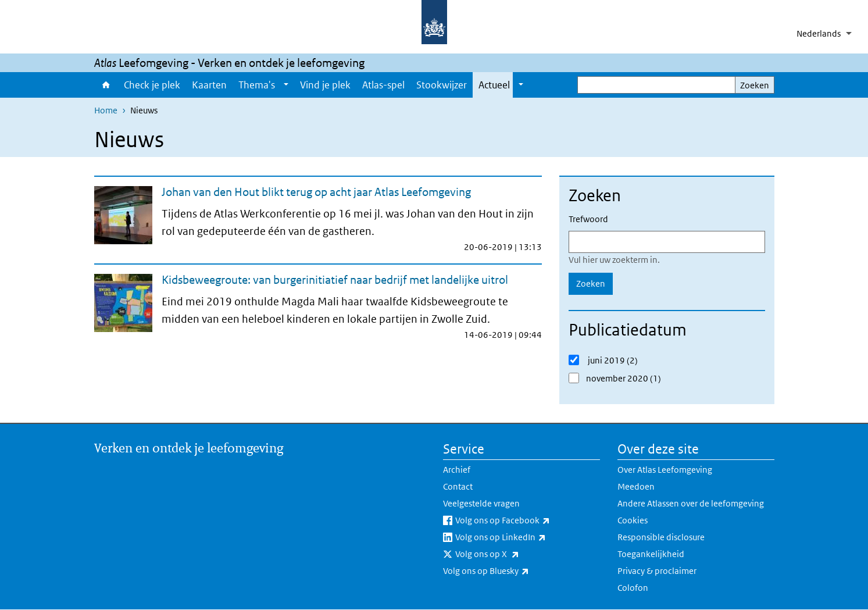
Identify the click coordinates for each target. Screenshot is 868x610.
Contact (458, 486)
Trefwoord (588, 219)
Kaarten (209, 85)
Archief (457, 470)
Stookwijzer (442, 85)
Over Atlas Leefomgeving (665, 470)
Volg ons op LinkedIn (526, 537)
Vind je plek (325, 85)
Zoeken (755, 85)
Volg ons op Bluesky (512, 571)
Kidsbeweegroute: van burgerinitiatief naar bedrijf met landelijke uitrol (335, 280)
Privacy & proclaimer (657, 571)
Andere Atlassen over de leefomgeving (691, 503)
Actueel (494, 85)
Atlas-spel (383, 85)
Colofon (633, 588)
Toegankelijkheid (651, 554)
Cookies (633, 520)
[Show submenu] (286, 85)
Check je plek (152, 85)
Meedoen (636, 486)
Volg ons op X (513, 554)
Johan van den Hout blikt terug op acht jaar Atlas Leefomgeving (316, 192)
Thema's (257, 85)
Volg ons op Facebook (528, 520)
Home (106, 85)
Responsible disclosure (661, 537)
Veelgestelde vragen (481, 503)
